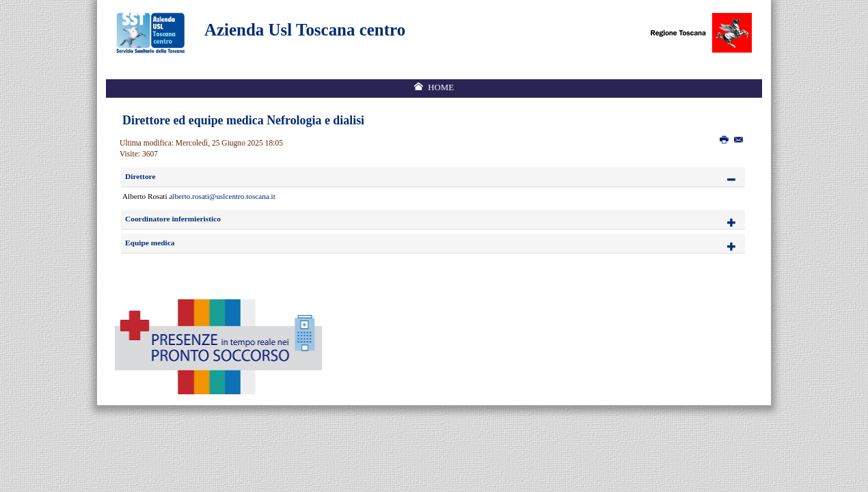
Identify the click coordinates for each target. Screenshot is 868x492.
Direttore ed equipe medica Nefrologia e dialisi (243, 120)
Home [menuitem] (441, 87)
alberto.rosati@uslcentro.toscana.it (222, 196)
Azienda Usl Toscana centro (305, 30)
